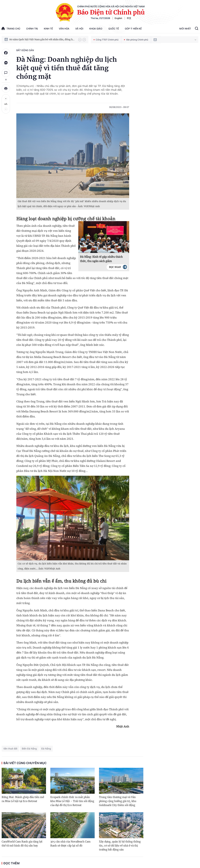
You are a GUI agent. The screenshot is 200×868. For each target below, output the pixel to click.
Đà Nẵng (46, 749)
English (118, 18)
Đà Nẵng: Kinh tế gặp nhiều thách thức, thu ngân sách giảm (101, 259)
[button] (80, 40)
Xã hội (79, 29)
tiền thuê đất (10, 749)
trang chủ (11, 28)
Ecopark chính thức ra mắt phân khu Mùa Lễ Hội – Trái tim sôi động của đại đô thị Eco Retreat (72, 801)
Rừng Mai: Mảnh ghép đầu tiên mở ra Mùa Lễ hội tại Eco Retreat (23, 799)
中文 (129, 18)
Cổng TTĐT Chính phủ (106, 40)
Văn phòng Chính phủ (136, 40)
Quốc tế (114, 29)
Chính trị (32, 29)
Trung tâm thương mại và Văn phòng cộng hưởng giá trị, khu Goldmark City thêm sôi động (118, 801)
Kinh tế (48, 29)
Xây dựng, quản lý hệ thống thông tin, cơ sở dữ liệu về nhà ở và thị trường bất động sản (120, 846)
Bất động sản (25, 50)
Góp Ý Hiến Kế (133, 29)
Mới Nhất (185, 29)
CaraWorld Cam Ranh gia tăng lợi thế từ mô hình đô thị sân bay (22, 844)
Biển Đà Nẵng (29, 749)
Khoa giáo (96, 29)
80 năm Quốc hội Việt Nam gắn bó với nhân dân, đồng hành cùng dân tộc (42, 39)
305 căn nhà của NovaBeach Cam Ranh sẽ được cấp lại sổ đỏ (70, 844)
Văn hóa (64, 29)
